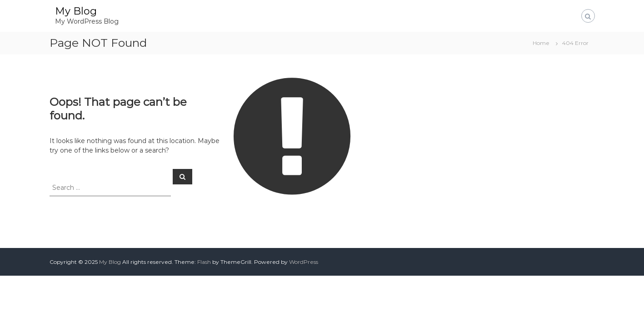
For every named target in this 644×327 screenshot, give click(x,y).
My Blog (76, 11)
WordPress (304, 262)
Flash (204, 262)
